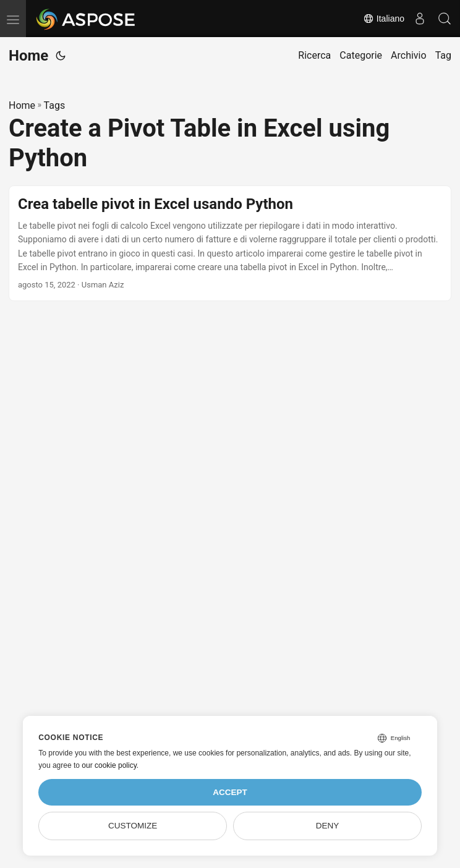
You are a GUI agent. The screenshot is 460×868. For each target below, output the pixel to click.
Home (28, 56)
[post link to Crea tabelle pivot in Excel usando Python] (230, 244)
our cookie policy (109, 765)
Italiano (384, 19)
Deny (328, 826)
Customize (133, 826)
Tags (55, 105)
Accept (230, 792)
